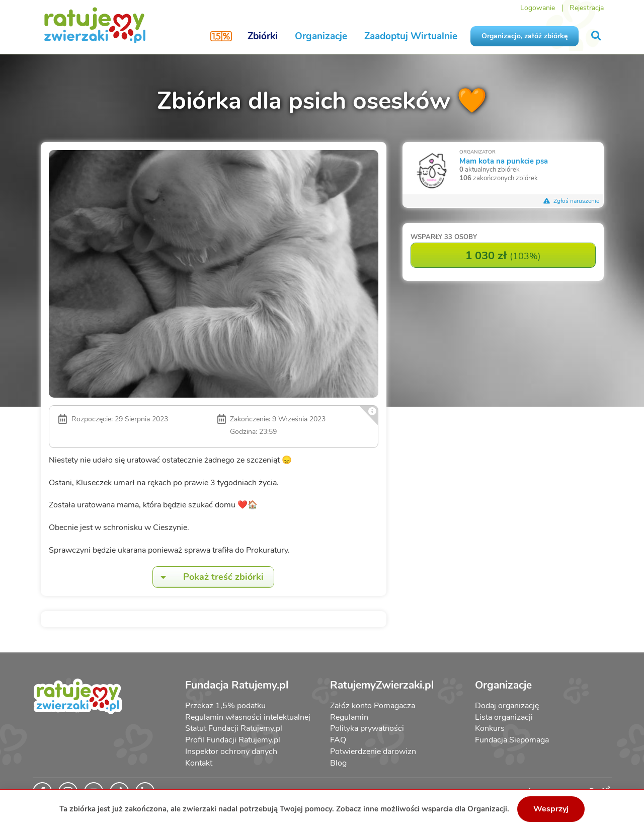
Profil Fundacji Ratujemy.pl (233, 740)
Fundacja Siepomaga (512, 740)
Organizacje (321, 36)
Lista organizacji (504, 717)
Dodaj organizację (507, 706)
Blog (338, 763)
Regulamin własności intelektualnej (248, 717)
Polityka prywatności (367, 728)
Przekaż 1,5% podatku (225, 706)
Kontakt (199, 763)
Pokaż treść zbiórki (208, 577)
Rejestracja (587, 8)
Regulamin (349, 717)
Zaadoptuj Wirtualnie (411, 36)
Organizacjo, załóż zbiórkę (525, 36)
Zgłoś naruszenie (572, 201)
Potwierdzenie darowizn (373, 751)
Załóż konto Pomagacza (373, 706)
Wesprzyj (551, 809)
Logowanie (538, 8)
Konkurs (490, 728)
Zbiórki (263, 36)
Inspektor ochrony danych (231, 751)
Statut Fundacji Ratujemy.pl (234, 728)
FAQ (338, 740)
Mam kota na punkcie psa (504, 161)
